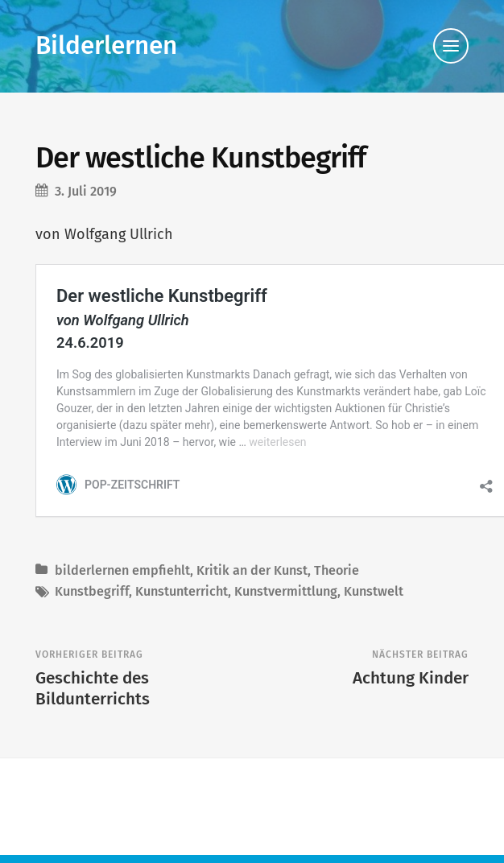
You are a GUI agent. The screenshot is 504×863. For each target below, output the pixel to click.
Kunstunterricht (182, 574)
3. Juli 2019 (86, 191)
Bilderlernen (106, 45)
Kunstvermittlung (286, 574)
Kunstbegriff (92, 574)
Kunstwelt (374, 574)
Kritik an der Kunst (252, 553)
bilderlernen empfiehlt (122, 553)
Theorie (337, 553)
